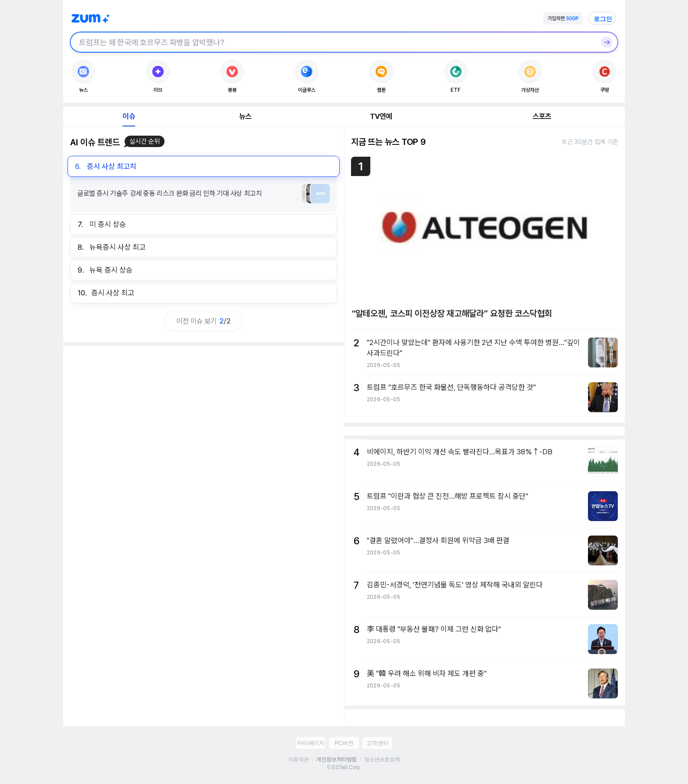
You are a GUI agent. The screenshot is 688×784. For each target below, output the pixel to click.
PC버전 (344, 743)
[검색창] (333, 42)
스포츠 (542, 116)
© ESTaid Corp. (344, 767)
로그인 (603, 19)
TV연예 (381, 116)
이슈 (129, 116)
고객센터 (377, 743)
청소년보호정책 (382, 759)
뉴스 (245, 116)
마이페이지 (311, 743)
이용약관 (298, 759)
